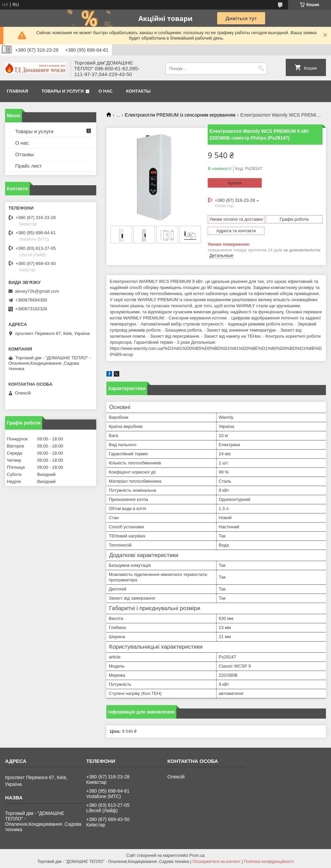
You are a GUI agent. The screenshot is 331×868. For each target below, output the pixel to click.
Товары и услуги (63, 91)
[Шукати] (261, 68)
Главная (17, 91)
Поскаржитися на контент (217, 862)
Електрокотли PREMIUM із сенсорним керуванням (180, 115)
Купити (235, 183)
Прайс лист (29, 166)
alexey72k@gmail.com (37, 291)
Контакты (138, 91)
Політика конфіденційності (269, 862)
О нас (106, 91)
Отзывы (24, 154)
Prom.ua (197, 855)
